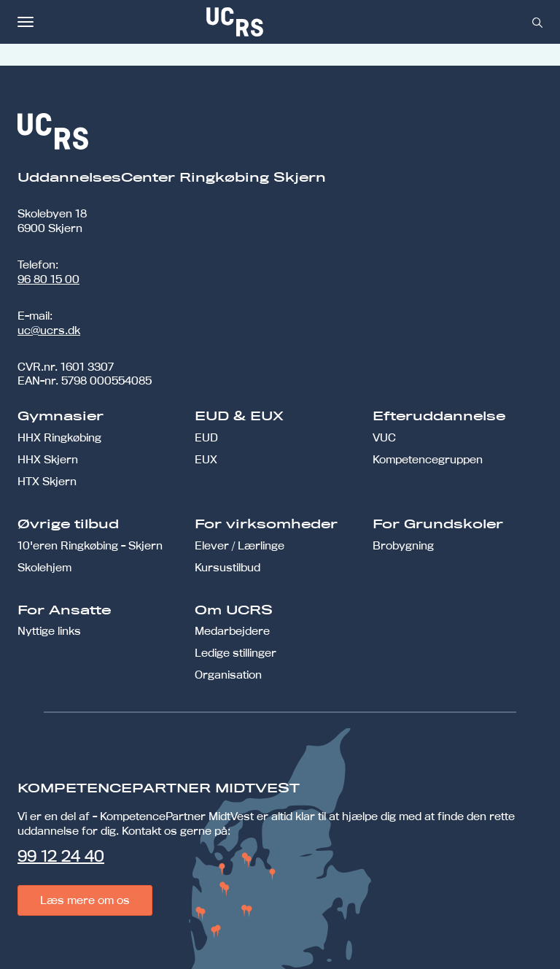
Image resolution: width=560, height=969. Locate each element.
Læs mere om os (85, 900)
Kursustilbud (227, 567)
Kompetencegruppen (428, 459)
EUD (206, 437)
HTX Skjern (47, 481)
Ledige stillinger (236, 653)
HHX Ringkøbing (59, 437)
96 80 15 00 (48, 279)
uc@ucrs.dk (49, 330)
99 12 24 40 (61, 856)
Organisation (228, 675)
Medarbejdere (232, 631)
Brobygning (403, 545)
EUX (206, 459)
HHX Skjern (48, 459)
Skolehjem (44, 567)
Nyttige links (49, 631)
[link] (283, 22)
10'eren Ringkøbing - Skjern (90, 545)
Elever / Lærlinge (240, 545)
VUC (384, 437)
